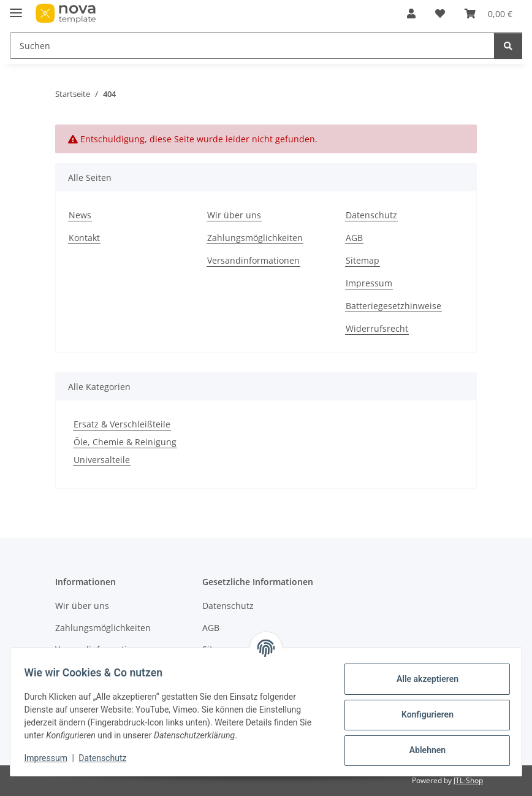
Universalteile (102, 460)
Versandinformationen (253, 260)
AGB (354, 238)
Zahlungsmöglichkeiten (255, 238)
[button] (411, 13)
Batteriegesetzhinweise (393, 306)
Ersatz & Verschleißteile (122, 424)
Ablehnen (421, 750)
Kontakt (84, 238)
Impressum (51, 758)
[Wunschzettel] (440, 13)
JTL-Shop (468, 780)
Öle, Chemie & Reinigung (125, 442)
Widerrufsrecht (377, 328)
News (80, 215)
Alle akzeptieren (421, 679)
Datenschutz (108, 758)
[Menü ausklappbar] (16, 8)
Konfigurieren (421, 714)
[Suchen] (252, 46)
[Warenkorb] (488, 13)
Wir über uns (234, 215)
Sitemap (363, 260)
